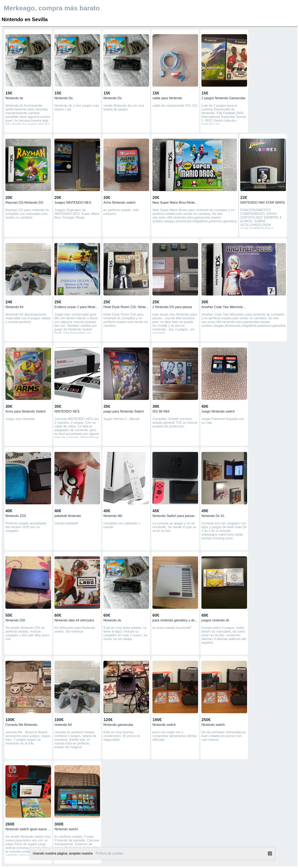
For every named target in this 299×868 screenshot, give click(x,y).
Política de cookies (110, 853)
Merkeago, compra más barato (52, 8)
